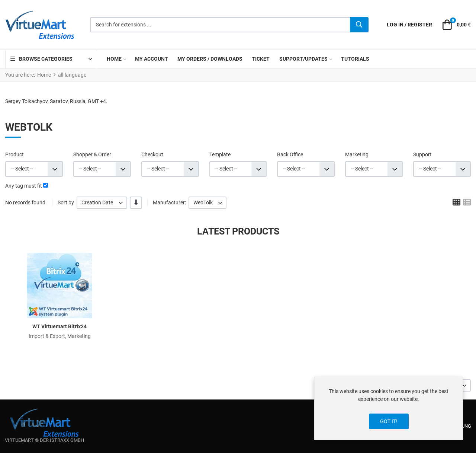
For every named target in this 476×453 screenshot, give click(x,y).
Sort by (66, 202)
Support (422, 154)
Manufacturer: (169, 202)
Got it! (389, 421)
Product (15, 154)
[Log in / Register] (409, 25)
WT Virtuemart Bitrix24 (59, 326)
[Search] (359, 25)
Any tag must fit (24, 186)
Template (220, 154)
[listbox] (102, 203)
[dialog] (389, 408)
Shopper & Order (92, 154)
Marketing (357, 154)
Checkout (152, 154)
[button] (456, 25)
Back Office (290, 154)
